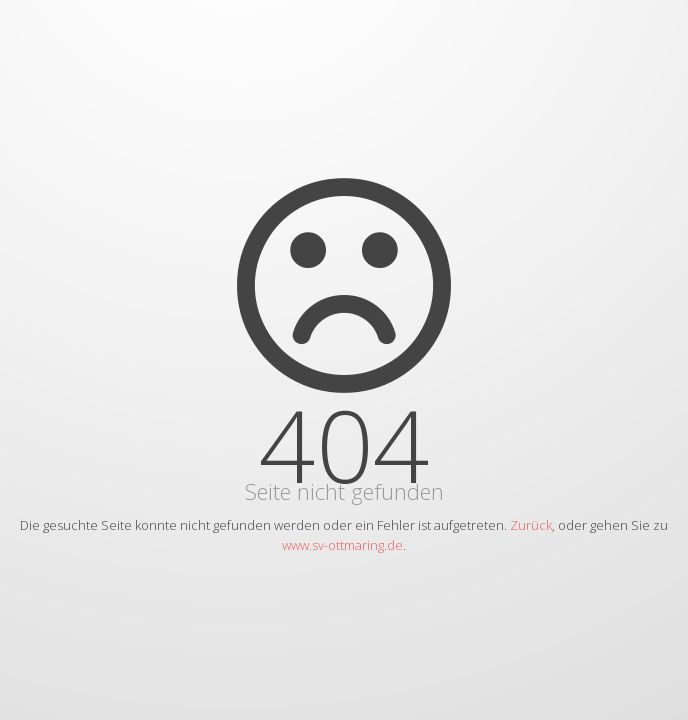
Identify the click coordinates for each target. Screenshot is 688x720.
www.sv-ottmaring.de (342, 545)
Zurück (531, 525)
